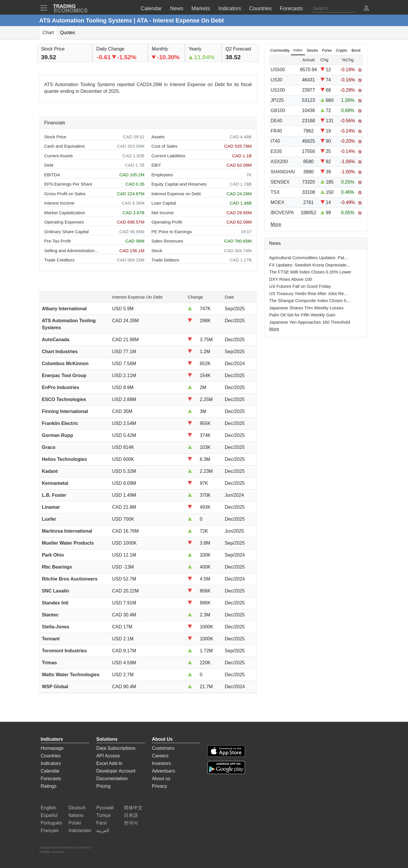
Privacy (160, 786)
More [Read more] (276, 224)
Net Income (163, 213)
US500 (278, 70)
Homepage (52, 748)
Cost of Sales (164, 146)
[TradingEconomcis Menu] (45, 8)
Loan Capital (164, 203)
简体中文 (133, 808)
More (274, 329)
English (48, 808)
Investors (161, 763)
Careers (160, 756)
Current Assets (59, 156)
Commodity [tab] (280, 50)
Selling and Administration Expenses (72, 251)
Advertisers (164, 771)
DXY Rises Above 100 (291, 279)
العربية (103, 830)
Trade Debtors (165, 260)
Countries (51, 756)
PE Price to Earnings (171, 232)
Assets (158, 137)
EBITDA (52, 175)
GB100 (278, 110)
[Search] (334, 8)
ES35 (276, 151)
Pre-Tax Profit (58, 241)
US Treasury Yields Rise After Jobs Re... (308, 293)
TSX (275, 192)
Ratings (49, 786)
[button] (366, 9)
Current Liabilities (168, 156)
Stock (157, 251)
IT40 (275, 141)
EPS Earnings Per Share (68, 184)
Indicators (51, 763)
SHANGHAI (283, 172)
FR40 (276, 131)
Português (51, 823)
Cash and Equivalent (64, 146)
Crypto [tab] (342, 50)
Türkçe (103, 815)
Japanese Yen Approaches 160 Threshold (310, 322)
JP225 (277, 100)
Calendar (50, 771)
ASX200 (279, 162)
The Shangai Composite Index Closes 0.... (310, 300)
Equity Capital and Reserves (179, 184)
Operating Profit (167, 222)
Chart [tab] (48, 33)
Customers (163, 748)
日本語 (131, 815)
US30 (276, 80)
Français (50, 830)
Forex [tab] (327, 50)
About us (161, 779)
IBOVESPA (282, 213)
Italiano (76, 815)
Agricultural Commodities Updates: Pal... (308, 258)
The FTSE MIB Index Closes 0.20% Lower (310, 272)
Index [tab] (298, 50)
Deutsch (77, 808)
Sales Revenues (167, 241)
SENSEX (280, 182)
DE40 (276, 121)
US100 (278, 90)
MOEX (277, 202)
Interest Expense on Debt (176, 194)
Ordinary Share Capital (67, 232)
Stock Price (55, 137)
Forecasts (51, 779)
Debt (49, 165)
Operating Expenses (64, 222)
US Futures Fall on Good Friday (300, 286)
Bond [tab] (356, 50)
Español (49, 815)
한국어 (131, 823)
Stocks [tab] (312, 50)
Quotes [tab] (68, 33)
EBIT (156, 165)
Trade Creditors (59, 260)
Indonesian (80, 830)
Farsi (101, 823)
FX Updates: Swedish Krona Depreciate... (310, 265)
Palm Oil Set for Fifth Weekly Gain (302, 315)
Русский (105, 808)
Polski (75, 823)
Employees (162, 175)
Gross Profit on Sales (65, 194)
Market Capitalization (65, 213)
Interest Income (59, 203)
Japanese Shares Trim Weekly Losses (306, 308)
